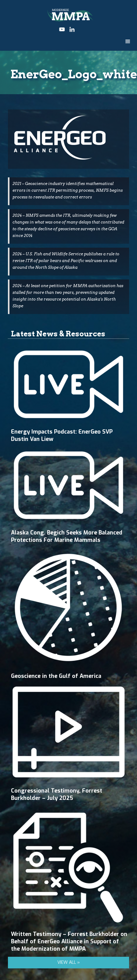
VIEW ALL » (69, 962)
